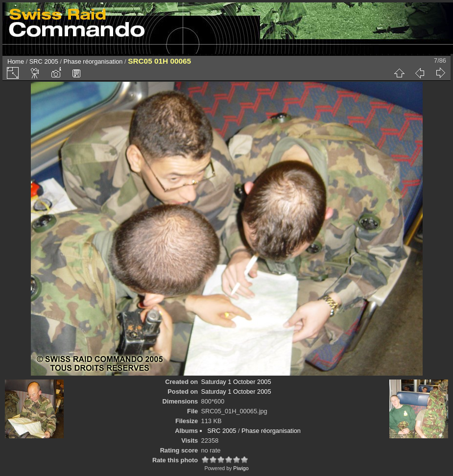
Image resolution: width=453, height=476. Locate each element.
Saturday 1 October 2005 (236, 382)
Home (16, 61)
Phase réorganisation (93, 61)
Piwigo (241, 468)
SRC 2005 (44, 61)
